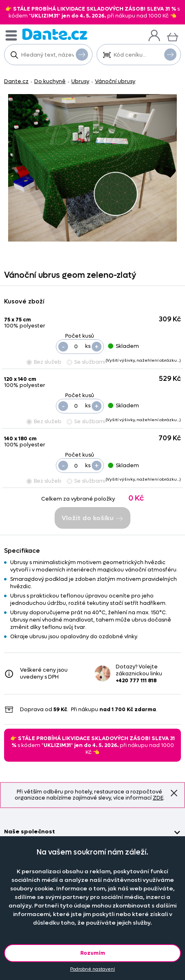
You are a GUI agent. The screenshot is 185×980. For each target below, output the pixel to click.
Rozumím (93, 953)
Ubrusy (80, 81)
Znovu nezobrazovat (174, 793)
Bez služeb (44, 362)
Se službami (86, 362)
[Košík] (173, 36)
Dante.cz (16, 81)
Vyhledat (82, 54)
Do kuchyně (50, 81)
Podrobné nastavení (92, 969)
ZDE (158, 798)
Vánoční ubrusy (115, 81)
